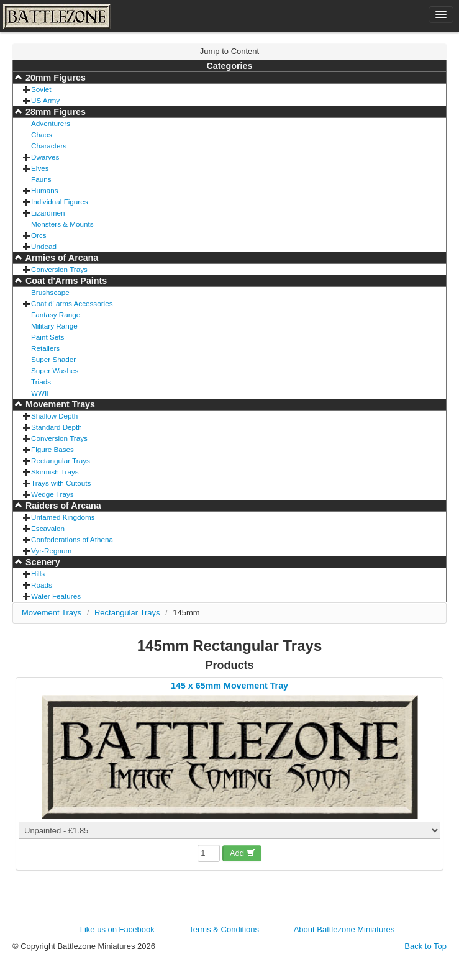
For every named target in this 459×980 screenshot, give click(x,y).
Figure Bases (52, 449)
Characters (49, 146)
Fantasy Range (56, 315)
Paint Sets (48, 337)
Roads (42, 585)
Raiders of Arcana (62, 506)
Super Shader (53, 359)
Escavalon (48, 528)
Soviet (41, 89)
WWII (40, 393)
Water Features (56, 596)
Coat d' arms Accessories (72, 303)
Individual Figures (60, 202)
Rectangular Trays (61, 461)
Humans (45, 190)
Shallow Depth (54, 416)
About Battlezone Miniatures (344, 929)
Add (243, 853)
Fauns (41, 179)
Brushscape (50, 292)
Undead (44, 246)
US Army (45, 100)
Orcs (39, 235)
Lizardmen (48, 213)
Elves (40, 168)
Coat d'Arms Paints (65, 281)
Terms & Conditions (224, 929)
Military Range (54, 326)
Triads (41, 382)
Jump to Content (229, 51)
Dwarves (45, 157)
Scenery (42, 562)
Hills (38, 574)
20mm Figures (54, 78)
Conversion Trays (59, 269)
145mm (186, 613)
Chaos (42, 134)
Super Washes (55, 370)
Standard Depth (57, 427)
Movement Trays (59, 404)
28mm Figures (54, 112)
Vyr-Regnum (51, 551)
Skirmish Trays (55, 472)
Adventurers (51, 123)
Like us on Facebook (117, 929)
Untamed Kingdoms (63, 517)
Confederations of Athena (72, 539)
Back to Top (425, 946)
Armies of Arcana (61, 258)
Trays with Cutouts (61, 483)
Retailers (45, 348)
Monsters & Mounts (62, 224)
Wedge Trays (52, 494)
